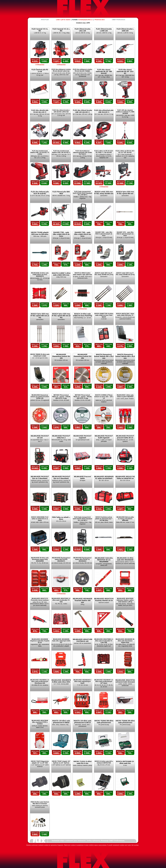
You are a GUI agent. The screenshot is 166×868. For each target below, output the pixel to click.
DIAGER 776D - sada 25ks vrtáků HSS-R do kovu (83, 234)
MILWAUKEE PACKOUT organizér (82, 437)
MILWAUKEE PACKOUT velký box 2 (61, 437)
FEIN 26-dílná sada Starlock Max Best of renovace (40, 803)
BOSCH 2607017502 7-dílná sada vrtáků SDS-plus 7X (125, 314)
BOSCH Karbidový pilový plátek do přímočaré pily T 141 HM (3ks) (104, 519)
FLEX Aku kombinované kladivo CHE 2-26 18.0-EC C (61, 152)
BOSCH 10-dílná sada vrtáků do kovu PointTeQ (82, 315)
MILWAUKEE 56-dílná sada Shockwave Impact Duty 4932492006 (40, 559)
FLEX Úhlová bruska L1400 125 (104, 30)
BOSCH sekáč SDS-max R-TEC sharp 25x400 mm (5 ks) (125, 274)
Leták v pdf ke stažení (63, 20)
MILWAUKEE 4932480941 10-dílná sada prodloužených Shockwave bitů (40, 682)
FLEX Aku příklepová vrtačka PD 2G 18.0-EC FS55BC (82, 70)
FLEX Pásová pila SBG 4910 (61, 193)
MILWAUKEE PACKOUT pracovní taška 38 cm (125, 437)
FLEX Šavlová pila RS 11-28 (40, 71)
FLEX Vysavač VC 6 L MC (40, 30)
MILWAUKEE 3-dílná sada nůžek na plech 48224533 (125, 396)
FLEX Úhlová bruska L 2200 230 (125, 30)
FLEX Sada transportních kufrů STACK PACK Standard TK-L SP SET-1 (83, 193)
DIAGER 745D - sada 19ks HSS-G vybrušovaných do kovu (104, 234)
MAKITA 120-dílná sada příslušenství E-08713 (82, 722)
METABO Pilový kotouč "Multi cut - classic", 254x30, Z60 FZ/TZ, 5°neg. (82, 397)
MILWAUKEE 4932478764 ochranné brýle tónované (125, 681)
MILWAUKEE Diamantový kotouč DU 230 (82, 356)
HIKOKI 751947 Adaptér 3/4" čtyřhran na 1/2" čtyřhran (61, 762)
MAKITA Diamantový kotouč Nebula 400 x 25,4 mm (125, 356)
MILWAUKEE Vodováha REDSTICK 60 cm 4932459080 (104, 560)
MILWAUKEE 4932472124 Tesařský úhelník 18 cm (104, 600)
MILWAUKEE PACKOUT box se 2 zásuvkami (40, 477)
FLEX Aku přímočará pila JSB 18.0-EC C (104, 111)
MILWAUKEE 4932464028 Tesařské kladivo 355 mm (82, 600)
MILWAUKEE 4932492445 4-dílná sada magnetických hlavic (82, 682)
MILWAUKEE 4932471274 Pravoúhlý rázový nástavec (40, 599)
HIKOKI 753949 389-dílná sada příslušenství (104, 722)
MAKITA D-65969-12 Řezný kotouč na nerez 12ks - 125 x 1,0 (104, 397)
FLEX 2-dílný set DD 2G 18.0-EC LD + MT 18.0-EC (125, 152)
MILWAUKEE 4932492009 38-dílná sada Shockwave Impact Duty (125, 641)
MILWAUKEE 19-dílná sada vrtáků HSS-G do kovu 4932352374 (40, 275)
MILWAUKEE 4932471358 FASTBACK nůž (82, 640)
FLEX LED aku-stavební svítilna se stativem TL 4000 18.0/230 (125, 112)
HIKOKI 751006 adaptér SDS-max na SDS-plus (40, 233)
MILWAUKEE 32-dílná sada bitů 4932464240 (125, 559)
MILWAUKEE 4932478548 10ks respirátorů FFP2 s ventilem (40, 722)
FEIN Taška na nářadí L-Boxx (61, 518)
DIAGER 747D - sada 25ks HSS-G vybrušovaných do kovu (125, 234)
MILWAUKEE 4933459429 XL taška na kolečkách (104, 477)
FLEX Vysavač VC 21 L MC (61, 30)
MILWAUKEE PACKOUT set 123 (40, 437)
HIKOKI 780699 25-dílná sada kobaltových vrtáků (40, 355)
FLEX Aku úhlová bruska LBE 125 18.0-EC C (82, 111)
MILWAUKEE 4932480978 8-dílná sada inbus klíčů (61, 681)
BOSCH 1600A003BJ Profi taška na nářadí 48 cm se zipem (40, 519)
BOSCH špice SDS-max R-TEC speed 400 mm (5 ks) (61, 316)
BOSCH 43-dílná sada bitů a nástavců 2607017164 (104, 762)
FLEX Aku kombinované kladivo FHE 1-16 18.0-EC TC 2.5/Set (40, 152)
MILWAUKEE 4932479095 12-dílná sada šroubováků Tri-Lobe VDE (104, 641)
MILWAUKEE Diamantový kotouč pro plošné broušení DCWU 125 (40, 397)
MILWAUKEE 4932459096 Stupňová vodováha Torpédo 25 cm (40, 641)
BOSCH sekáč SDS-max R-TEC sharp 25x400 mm (104, 193)
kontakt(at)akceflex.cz (85, 20)
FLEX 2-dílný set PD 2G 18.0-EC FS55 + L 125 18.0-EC (104, 152)
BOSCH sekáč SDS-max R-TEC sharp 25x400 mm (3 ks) (104, 274)
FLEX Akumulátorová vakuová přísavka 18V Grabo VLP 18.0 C (82, 152)
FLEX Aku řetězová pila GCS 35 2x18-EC (40, 193)
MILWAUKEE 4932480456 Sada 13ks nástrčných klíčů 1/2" (61, 641)
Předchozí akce (100, 20)
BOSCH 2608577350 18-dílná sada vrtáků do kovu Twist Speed (104, 315)
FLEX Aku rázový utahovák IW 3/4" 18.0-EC (125, 71)
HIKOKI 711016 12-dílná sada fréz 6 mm (82, 762)
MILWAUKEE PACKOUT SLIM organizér (104, 437)
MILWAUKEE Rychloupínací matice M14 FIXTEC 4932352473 (61, 559)
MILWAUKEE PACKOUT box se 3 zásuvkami (61, 477)
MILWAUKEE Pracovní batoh (83, 477)
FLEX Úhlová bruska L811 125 (82, 30)
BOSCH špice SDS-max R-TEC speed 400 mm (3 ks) (40, 316)
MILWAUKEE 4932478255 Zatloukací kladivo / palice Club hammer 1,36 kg (125, 600)
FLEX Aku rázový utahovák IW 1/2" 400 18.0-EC (104, 71)
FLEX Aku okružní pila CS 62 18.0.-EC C (40, 111)
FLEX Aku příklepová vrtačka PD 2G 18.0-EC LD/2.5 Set (61, 70)
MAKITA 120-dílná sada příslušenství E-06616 (61, 722)
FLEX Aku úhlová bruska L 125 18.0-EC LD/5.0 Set (61, 111)
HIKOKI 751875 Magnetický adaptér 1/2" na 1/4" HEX (40, 762)
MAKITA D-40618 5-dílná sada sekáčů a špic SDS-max (82, 274)
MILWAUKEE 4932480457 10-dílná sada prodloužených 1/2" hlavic (104, 682)
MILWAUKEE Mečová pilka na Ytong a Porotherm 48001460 (125, 519)
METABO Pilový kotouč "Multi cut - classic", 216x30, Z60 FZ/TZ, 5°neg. (61, 397)
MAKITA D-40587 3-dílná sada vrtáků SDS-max (61, 274)
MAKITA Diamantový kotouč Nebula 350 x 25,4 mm (104, 356)
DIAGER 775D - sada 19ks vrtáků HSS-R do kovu (61, 234)
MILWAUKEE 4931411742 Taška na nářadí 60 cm (125, 477)
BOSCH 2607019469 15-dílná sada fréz (125, 762)
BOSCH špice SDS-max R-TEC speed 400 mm (125, 193)
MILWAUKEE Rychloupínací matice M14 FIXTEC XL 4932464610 (82, 559)
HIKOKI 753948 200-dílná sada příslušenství (125, 722)
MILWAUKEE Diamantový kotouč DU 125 (61, 356)
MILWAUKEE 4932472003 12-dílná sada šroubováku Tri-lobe (61, 600)
